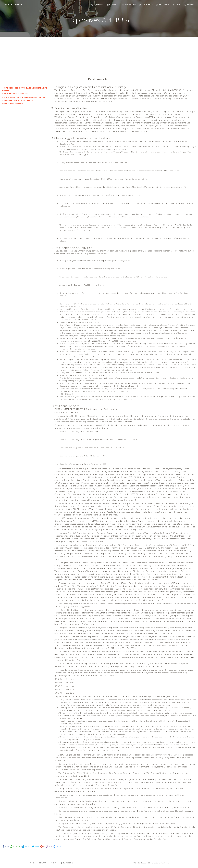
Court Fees (97, 5)
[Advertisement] (99, 55)
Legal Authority (13, 4)
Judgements (129, 5)
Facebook (67, 863)
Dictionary (163, 5)
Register (189, 5)
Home (32, 863)
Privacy (43, 863)
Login (176, 5)
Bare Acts (113, 5)
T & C (53, 863)
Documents (146, 5)
